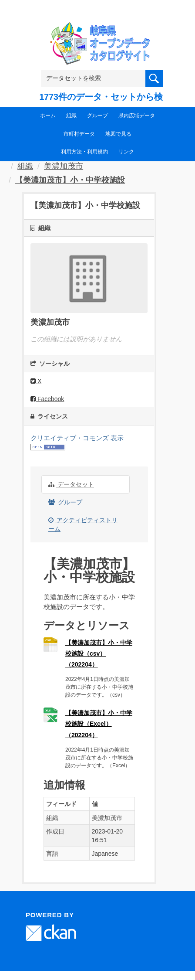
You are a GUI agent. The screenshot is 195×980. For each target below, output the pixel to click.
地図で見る (118, 134)
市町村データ (79, 134)
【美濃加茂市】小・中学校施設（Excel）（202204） (99, 724)
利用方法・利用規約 (84, 152)
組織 (71, 116)
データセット (71, 484)
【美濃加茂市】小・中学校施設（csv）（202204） (99, 653)
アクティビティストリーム (83, 524)
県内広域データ (137, 116)
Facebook (47, 399)
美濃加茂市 (64, 166)
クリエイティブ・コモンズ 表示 (77, 438)
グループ (97, 116)
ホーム (48, 116)
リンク (126, 152)
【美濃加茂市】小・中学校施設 (70, 180)
